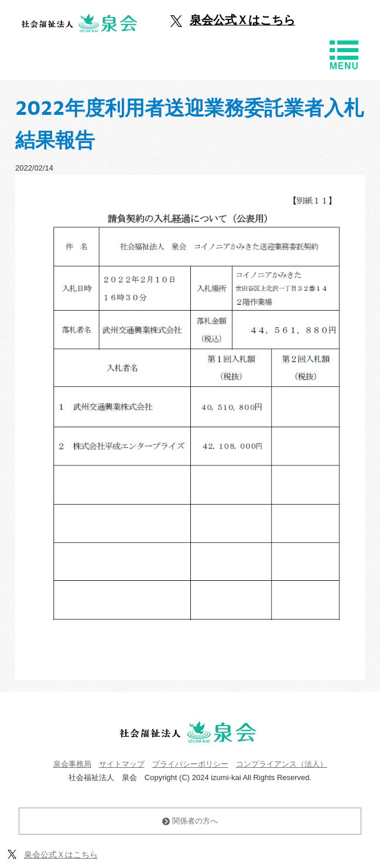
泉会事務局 (72, 764)
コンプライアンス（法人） (282, 764)
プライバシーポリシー (190, 764)
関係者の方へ (190, 821)
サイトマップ (122, 764)
